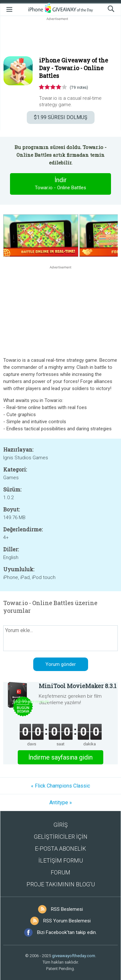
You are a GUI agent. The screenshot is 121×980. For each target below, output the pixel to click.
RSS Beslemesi (67, 909)
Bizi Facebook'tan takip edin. (67, 932)
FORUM (60, 872)
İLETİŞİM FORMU (61, 860)
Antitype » (61, 803)
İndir (61, 184)
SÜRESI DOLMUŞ (61, 117)
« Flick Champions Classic (60, 786)
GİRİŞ (61, 825)
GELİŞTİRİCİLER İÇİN (61, 837)
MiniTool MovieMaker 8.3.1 (78, 686)
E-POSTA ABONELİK (60, 849)
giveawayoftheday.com (74, 956)
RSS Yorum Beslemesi (67, 921)
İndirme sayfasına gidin (60, 757)
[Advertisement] (60, 37)
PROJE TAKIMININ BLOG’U (61, 884)
